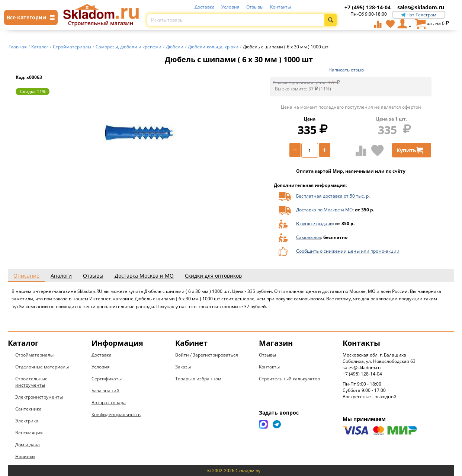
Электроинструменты (39, 397)
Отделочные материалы (42, 367)
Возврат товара (109, 402)
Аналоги (61, 276)
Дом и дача (28, 445)
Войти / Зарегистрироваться (207, 355)
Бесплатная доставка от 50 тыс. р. (333, 196)
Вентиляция (29, 433)
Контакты (280, 7)
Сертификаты (107, 379)
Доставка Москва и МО (144, 276)
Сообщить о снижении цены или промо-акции (348, 251)
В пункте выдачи (315, 223)
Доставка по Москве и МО (324, 210)
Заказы (183, 367)
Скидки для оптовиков (213, 276)
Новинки (25, 456)
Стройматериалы (34, 355)
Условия (230, 7)
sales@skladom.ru (421, 7)
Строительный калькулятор (289, 379)
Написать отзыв (346, 70)
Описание (26, 276)
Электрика (27, 421)
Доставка (205, 7)
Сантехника (28, 409)
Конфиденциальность (116, 414)
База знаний (105, 391)
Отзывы (255, 7)
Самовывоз (309, 237)
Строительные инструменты (31, 382)
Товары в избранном (198, 379)
